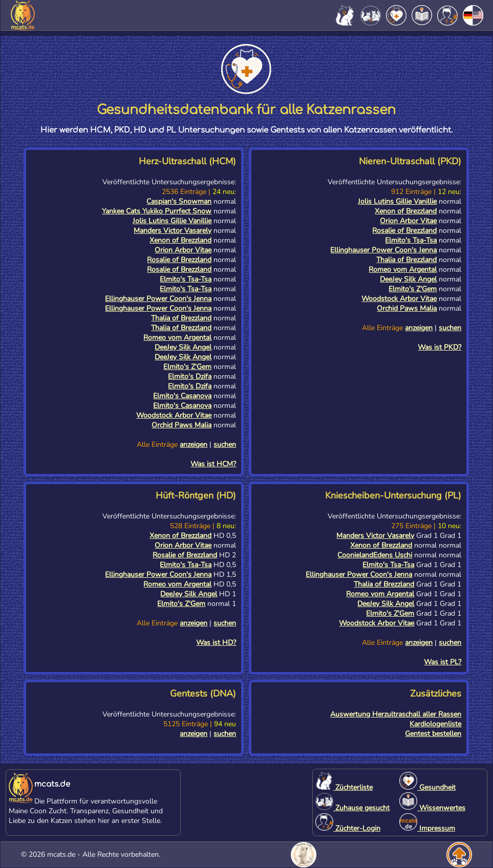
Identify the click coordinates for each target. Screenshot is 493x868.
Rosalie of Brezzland (179, 260)
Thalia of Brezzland (181, 318)
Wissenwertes (432, 808)
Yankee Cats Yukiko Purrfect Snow (157, 211)
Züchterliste (344, 787)
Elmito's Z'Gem (187, 367)
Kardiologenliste (435, 724)
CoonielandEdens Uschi (375, 555)
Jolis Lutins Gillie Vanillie (172, 221)
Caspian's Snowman (179, 201)
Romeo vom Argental (177, 338)
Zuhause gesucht (352, 808)
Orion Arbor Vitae (183, 250)
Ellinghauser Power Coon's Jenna (158, 299)
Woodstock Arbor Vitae (174, 415)
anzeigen (194, 444)
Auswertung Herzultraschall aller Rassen (396, 714)
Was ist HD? (216, 643)
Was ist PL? (443, 662)
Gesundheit (427, 787)
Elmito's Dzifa (190, 376)
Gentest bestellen (433, 734)
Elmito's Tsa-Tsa (186, 279)
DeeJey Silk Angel (183, 347)
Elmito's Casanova (182, 396)
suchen (225, 444)
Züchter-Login (348, 828)
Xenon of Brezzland (180, 240)
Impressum (427, 828)
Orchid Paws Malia (181, 425)
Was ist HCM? (213, 464)
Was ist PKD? (440, 347)
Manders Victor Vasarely (173, 231)
